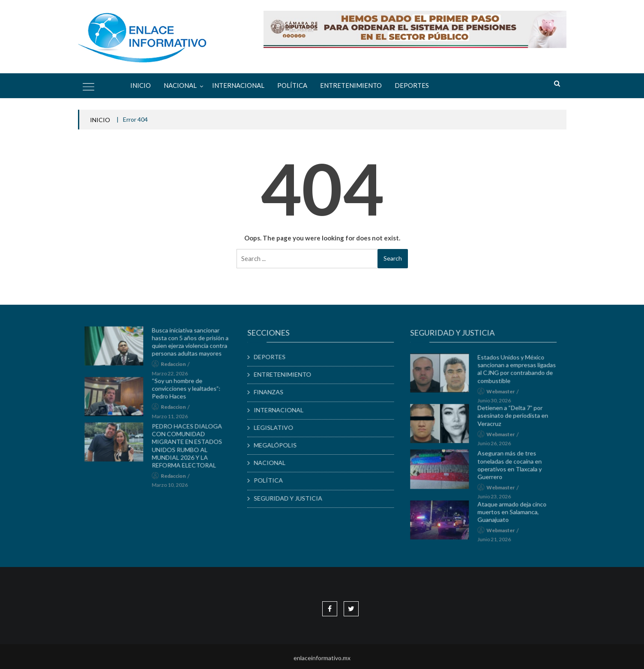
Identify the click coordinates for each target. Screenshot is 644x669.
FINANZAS (272, 392)
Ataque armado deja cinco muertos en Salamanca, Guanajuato (515, 514)
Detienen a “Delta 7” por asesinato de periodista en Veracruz (516, 418)
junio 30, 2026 (497, 403)
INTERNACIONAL (238, 85)
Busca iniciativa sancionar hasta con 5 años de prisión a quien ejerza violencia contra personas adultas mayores (193, 344)
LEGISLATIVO (277, 427)
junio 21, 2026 (497, 542)
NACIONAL (180, 85)
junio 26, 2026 (497, 445)
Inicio (141, 85)
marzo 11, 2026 (173, 418)
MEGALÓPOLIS (279, 445)
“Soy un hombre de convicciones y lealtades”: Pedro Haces (189, 391)
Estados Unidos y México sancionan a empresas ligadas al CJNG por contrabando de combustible (520, 371)
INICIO (100, 120)
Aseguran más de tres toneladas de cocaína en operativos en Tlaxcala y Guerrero (513, 468)
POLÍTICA (292, 85)
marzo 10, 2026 (173, 487)
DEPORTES (412, 85)
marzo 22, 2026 (173, 376)
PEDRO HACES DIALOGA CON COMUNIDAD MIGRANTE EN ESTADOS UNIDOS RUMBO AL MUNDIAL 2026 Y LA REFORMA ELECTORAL (190, 448)
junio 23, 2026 (497, 499)
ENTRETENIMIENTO (351, 85)
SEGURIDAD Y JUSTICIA (291, 498)
